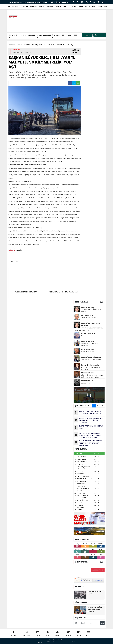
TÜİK (83, 336)
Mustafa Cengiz (88, 308)
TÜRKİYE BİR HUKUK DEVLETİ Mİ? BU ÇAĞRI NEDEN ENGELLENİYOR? (92, 376)
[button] (106, 7)
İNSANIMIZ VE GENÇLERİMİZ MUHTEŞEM (90, 345)
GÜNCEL (15, 7)
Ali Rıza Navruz (88, 349)
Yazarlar (58, 634)
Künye (88, 634)
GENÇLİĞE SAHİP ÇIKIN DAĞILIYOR (92, 359)
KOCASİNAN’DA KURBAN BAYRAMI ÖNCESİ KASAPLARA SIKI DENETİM (87, 413)
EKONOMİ (24, 7)
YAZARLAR (83, 7)
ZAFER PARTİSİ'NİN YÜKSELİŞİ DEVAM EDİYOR (88, 427)
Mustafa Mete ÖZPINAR (91, 357)
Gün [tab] (94, 406)
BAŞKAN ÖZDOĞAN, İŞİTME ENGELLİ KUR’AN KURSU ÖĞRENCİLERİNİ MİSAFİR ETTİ (88, 421)
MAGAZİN (50, 7)
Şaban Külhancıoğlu (90, 365)
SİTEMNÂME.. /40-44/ (88, 352)
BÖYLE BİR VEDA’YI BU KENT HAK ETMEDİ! (91, 311)
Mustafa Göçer (88, 341)
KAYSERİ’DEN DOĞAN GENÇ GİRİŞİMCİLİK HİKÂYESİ (95, 609)
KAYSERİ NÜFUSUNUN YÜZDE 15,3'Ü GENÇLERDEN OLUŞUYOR (88, 329)
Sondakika (26, 634)
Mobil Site (14, 634)
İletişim (79, 634)
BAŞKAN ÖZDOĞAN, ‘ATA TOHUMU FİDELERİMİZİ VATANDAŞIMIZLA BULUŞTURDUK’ (88, 443)
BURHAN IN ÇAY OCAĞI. (89, 383)
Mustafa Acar (87, 381)
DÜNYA (66, 7)
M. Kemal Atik (87, 315)
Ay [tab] (103, 406)
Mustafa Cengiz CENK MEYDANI (91, 324)
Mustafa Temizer (89, 373)
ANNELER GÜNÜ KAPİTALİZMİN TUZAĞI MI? (90, 368)
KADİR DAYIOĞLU (88, 334)
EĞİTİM (58, 7)
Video (48, 634)
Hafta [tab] (99, 406)
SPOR (41, 7)
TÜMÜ (101, 302)
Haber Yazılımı (72, 642)
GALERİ (92, 7)
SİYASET (34, 7)
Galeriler (38, 634)
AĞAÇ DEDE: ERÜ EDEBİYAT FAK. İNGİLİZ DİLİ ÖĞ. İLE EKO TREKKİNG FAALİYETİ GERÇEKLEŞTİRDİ (87, 436)
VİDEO (99, 7)
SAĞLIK (74, 7)
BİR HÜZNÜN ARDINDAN (89, 318)
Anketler (69, 634)
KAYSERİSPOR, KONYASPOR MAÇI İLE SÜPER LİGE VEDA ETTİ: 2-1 (47, 2)
